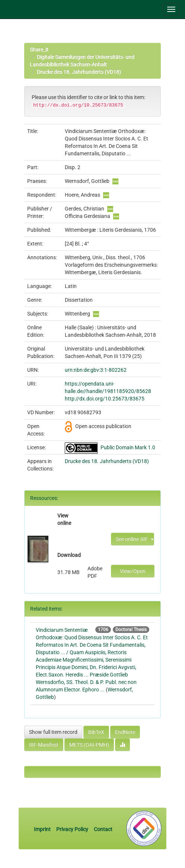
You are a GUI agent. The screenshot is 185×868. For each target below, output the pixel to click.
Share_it (39, 50)
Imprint (43, 829)
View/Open (133, 571)
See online (132, 539)
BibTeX (96, 732)
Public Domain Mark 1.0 (128, 447)
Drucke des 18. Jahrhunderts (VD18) (79, 72)
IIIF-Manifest (44, 745)
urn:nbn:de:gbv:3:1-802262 (96, 370)
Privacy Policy (72, 829)
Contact (103, 829)
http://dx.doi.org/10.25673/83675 (105, 399)
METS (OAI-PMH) (89, 745)
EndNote (125, 732)
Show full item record (53, 732)
